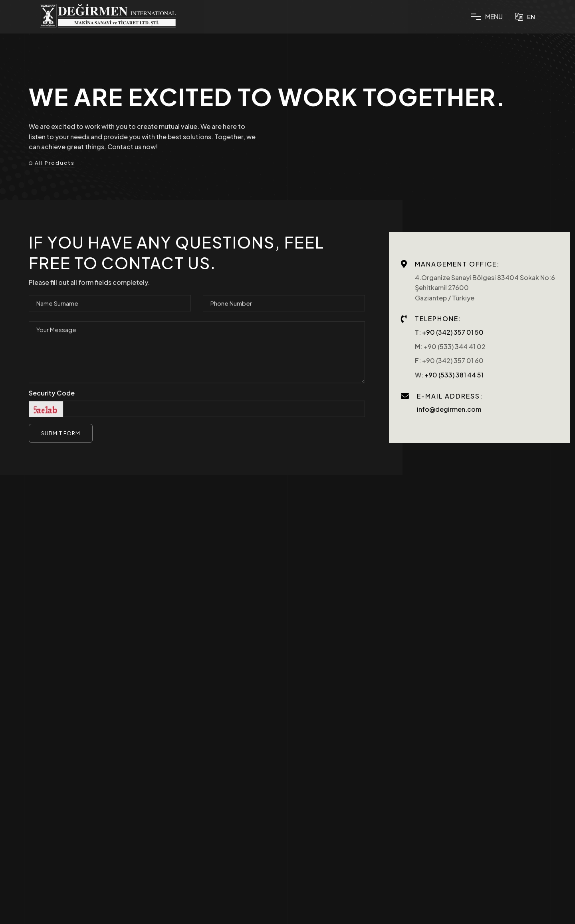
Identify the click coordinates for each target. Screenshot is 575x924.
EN (525, 17)
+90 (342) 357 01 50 (453, 332)
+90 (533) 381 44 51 (454, 375)
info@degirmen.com (449, 409)
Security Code (52, 397)
